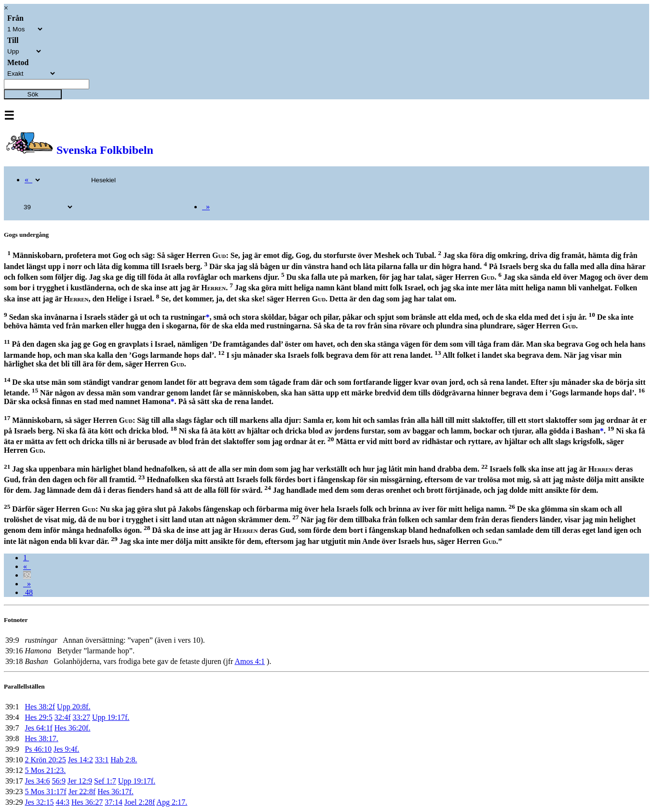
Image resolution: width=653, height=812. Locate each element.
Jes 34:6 (37, 781)
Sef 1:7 (105, 781)
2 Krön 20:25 (45, 760)
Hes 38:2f (40, 707)
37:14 (113, 802)
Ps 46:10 (38, 749)
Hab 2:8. (124, 760)
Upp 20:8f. (74, 707)
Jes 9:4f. (66, 749)
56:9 (58, 781)
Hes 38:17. (41, 738)
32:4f (63, 717)
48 (28, 592)
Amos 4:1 (250, 661)
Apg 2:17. (172, 802)
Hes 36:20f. (73, 728)
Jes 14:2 (81, 760)
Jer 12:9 (80, 781)
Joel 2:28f (140, 802)
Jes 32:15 (39, 802)
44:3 (62, 802)
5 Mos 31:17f (45, 792)
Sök (33, 94)
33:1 (102, 760)
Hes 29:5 (38, 717)
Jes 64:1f (38, 728)
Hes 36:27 (87, 802)
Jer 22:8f (82, 792)
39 (27, 575)
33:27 (82, 717)
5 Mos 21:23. (45, 770)
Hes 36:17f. (116, 792)
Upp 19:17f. (111, 717)
